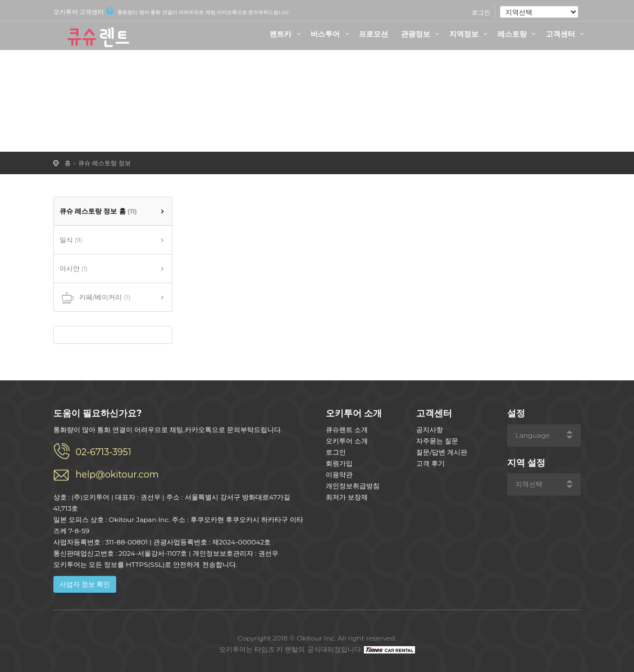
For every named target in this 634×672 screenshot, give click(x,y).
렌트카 (287, 34)
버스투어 (331, 34)
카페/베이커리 (95, 298)
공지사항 (430, 430)
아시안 (74, 268)
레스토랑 (518, 34)
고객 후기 (430, 463)
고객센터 (567, 34)
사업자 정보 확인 (85, 584)
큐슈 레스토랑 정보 (104, 163)
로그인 (481, 12)
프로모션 (373, 34)
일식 (71, 240)
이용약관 (339, 475)
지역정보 (470, 34)
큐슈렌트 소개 (347, 430)
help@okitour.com (117, 475)
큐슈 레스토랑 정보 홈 (98, 211)
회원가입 (339, 463)
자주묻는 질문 (437, 441)
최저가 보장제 (347, 497)
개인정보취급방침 (353, 486)
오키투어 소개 (347, 441)
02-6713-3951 (104, 452)
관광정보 (422, 34)
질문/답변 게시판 (442, 452)
